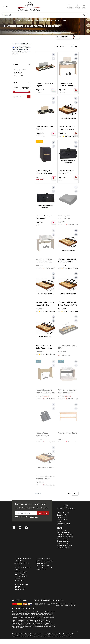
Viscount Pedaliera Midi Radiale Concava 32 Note (68, 128)
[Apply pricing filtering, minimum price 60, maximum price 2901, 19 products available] (29, 97)
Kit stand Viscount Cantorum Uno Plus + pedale (67, 85)
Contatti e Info (62, 515)
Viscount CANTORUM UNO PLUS (44, 128)
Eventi (59, 522)
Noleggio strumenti (63, 543)
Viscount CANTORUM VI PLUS (68, 347)
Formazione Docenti (64, 532)
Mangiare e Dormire (63, 548)
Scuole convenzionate (64, 545)
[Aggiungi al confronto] (53, 59)
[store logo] (29, 7)
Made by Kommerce (64, 636)
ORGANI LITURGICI (28, 20)
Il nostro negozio (63, 519)
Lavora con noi (19, 589)
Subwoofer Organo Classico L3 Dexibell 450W (44, 172)
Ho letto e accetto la (28, 517)
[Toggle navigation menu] (3, 7)
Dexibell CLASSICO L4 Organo (44, 84)
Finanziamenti (19, 581)
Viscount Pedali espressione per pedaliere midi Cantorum (42, 435)
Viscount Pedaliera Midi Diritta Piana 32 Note (68, 261)
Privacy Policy (19, 574)
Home (13, 20)
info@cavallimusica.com (45, 561)
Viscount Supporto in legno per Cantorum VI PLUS (45, 391)
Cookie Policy (38, 636)
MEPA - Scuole (62, 530)
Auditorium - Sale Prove (65, 535)
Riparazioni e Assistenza (65, 537)
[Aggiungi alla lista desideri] (53, 55)
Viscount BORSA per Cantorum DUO (66, 172)
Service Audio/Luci (63, 541)
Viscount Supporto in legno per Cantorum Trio (44, 261)
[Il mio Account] (77, 7)
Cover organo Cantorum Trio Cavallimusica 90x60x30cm (64, 217)
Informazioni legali (21, 572)
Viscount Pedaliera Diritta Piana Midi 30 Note (43, 347)
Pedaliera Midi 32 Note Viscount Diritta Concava (45, 304)
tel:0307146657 (42, 563)
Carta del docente (21, 576)
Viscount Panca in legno (68, 433)
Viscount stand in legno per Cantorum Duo (67, 391)
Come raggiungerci (63, 524)
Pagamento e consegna (23, 568)
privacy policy (34, 517)
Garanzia (17, 570)
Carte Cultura (19, 578)
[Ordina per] (64, 47)
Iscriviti (43, 513)
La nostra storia (62, 517)
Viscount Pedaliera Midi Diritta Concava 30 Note (68, 304)
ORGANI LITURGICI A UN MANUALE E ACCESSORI (50, 20)
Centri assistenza (63, 539)
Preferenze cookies (50, 636)
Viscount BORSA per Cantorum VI (44, 217)
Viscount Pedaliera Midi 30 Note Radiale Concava (45, 478)
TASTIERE (20, 20)
